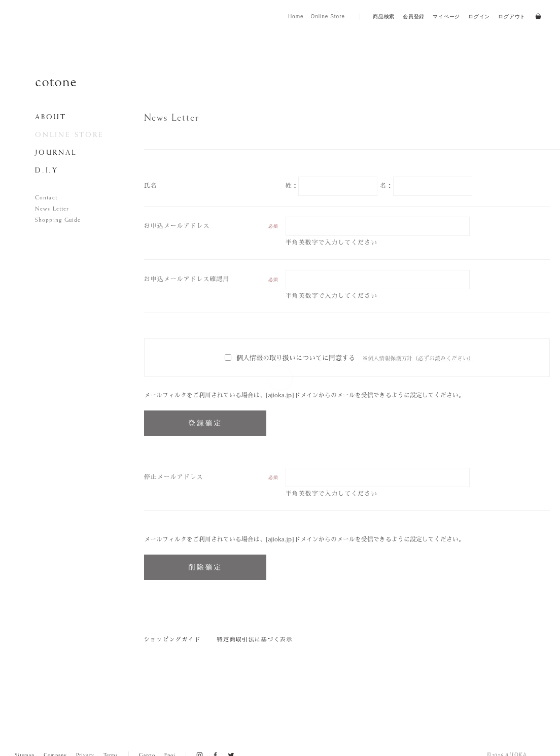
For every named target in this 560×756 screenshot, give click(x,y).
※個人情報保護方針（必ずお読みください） (418, 358)
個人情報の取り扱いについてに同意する (290, 358)
